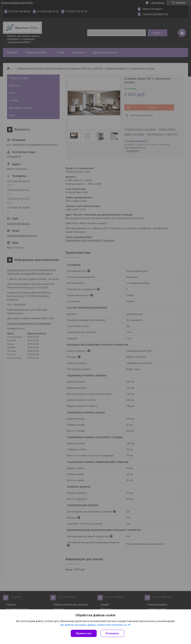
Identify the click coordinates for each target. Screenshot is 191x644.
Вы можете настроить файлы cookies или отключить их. (94, 625)
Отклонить (112, 633)
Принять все (84, 633)
